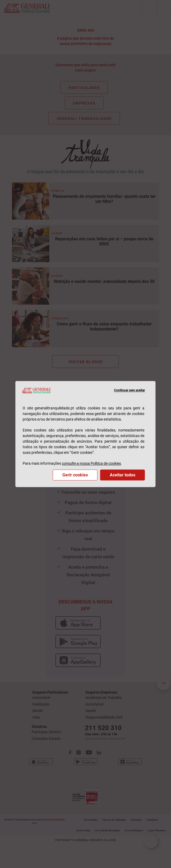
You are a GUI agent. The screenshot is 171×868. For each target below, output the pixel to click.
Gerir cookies (75, 475)
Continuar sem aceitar (129, 391)
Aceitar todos (123, 475)
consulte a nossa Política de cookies (91, 463)
